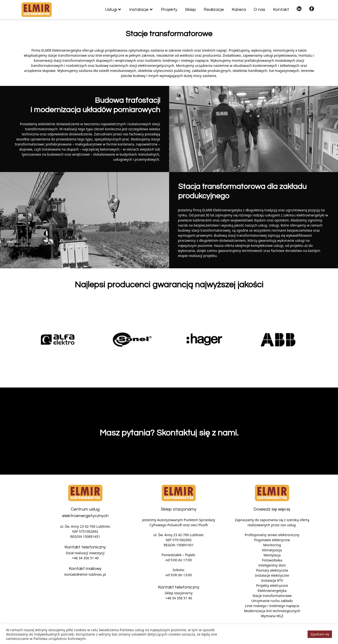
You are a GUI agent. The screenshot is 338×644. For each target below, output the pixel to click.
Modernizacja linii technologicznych (272, 611)
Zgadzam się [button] (320, 634)
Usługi (111, 10)
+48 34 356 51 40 (85, 558)
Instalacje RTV (272, 580)
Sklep (191, 10)
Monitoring (272, 545)
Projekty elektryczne (272, 585)
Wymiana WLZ (272, 616)
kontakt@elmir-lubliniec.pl (85, 574)
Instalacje (139, 10)
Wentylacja (272, 555)
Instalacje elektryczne (272, 575)
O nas (259, 10)
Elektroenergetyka (272, 591)
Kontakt (281, 10)
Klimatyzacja (272, 550)
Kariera (239, 10)
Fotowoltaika (272, 560)
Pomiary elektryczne (272, 570)
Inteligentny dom (272, 565)
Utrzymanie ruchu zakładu (272, 601)
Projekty (169, 10)
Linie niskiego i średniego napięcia (272, 606)
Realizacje (214, 10)
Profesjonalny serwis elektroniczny (272, 535)
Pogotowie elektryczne (272, 540)
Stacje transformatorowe (272, 596)
